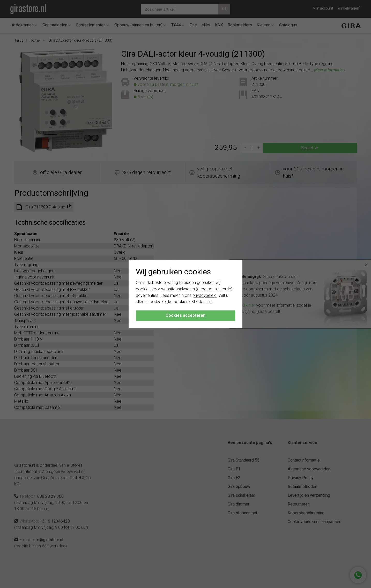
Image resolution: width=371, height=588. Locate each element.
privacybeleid (205, 295)
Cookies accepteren (185, 316)
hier (210, 302)
